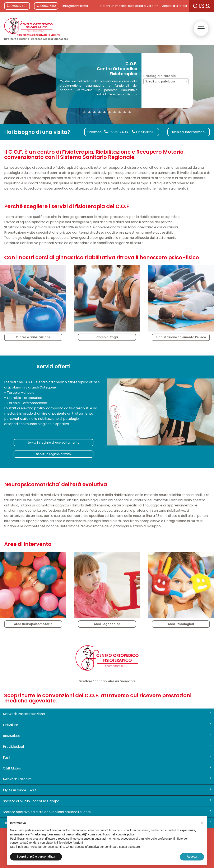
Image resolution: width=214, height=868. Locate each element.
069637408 (17, 6)
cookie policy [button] (126, 834)
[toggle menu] (201, 29)
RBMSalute (107, 736)
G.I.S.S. (202, 6)
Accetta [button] (192, 857)
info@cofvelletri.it (75, 6)
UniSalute (107, 725)
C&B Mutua (107, 768)
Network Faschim (107, 779)
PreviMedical (107, 747)
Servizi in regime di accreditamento (53, 443)
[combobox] (166, 81)
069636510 (46, 6)
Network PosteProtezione (107, 714)
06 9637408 (116, 132)
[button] (84, 112)
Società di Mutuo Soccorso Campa (107, 801)
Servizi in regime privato (53, 454)
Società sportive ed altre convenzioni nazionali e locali (107, 812)
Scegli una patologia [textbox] (160, 81)
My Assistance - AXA (107, 790)
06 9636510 (143, 132)
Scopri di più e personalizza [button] (36, 857)
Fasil (107, 757)
